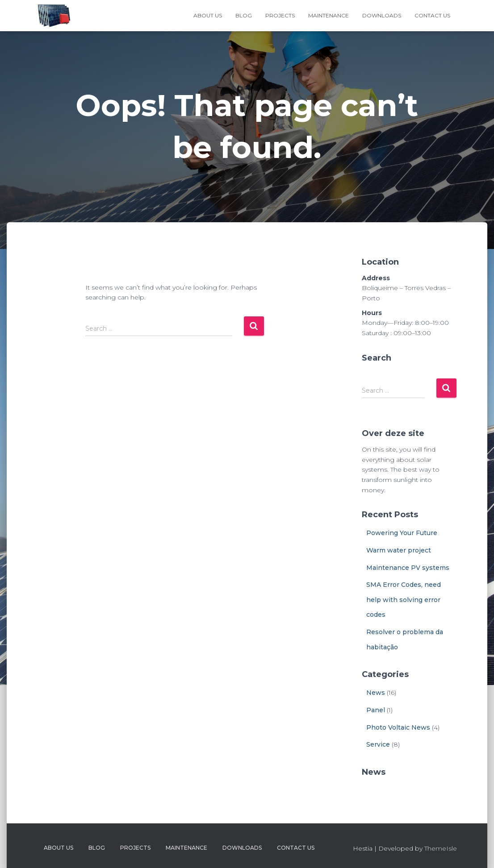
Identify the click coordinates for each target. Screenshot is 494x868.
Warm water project (399, 550)
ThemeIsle (441, 848)
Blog (244, 15)
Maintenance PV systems (408, 568)
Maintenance (329, 15)
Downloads (382, 15)
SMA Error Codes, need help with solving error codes (404, 600)
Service (378, 744)
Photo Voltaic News (398, 727)
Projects (280, 15)
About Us (208, 15)
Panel (376, 710)
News (376, 693)
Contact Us (432, 15)
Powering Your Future (402, 533)
